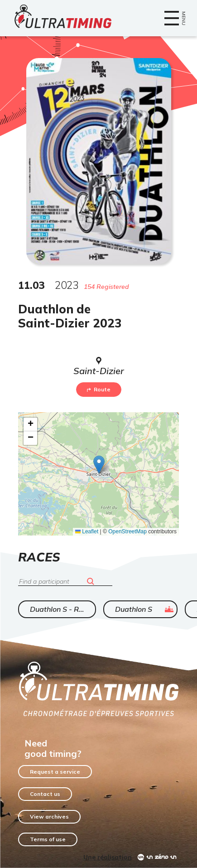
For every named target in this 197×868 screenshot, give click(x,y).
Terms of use (48, 839)
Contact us (45, 794)
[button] (99, 465)
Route (99, 389)
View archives (49, 817)
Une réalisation (108, 857)
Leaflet (87, 532)
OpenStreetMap (127, 532)
